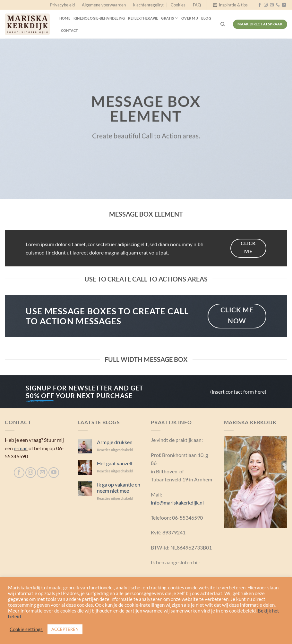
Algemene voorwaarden (104, 5)
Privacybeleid (62, 5)
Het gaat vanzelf (115, 463)
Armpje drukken (115, 442)
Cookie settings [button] (26, 629)
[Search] (223, 24)
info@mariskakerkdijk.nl (177, 502)
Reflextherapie (143, 18)
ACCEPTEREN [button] (65, 629)
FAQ (197, 5)
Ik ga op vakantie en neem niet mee (119, 487)
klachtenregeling (148, 5)
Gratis (170, 18)
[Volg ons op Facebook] (260, 5)
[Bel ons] (278, 5)
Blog (206, 18)
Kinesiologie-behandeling (99, 18)
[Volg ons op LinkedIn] (284, 5)
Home (65, 18)
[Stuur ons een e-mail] (272, 5)
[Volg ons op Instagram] (266, 5)
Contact (70, 30)
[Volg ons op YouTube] (54, 473)
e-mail (21, 448)
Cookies (178, 5)
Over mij (190, 18)
